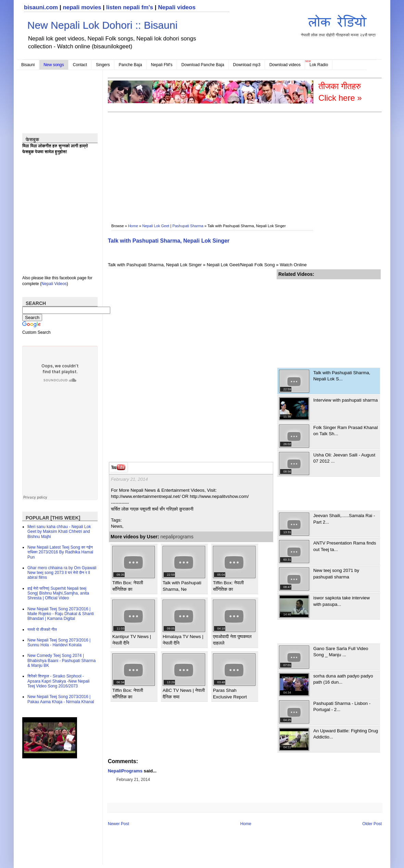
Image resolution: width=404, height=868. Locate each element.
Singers (103, 65)
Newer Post (118, 824)
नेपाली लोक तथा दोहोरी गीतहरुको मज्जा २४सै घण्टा (338, 25)
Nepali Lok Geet (156, 226)
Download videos (285, 65)
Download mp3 (247, 65)
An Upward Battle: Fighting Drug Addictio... (346, 734)
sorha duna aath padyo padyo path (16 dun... (343, 679)
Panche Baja (130, 65)
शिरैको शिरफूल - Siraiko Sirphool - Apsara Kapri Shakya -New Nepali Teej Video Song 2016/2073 (58, 681)
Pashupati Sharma (188, 226)
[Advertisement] (158, 163)
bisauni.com (41, 7)
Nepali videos (177, 7)
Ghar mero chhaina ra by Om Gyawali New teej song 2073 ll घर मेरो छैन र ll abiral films (62, 573)
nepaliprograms (177, 537)
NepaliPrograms (125, 771)
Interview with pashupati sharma (345, 400)
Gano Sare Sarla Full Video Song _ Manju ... (341, 652)
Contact (80, 65)
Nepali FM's (162, 65)
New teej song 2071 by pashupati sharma (336, 573)
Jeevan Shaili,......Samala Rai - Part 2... (344, 519)
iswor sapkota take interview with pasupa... (342, 601)
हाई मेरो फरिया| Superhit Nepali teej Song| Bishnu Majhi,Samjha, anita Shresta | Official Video (58, 593)
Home (133, 226)
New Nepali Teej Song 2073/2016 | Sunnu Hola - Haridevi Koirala (59, 643)
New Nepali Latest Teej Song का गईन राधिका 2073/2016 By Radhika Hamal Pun (60, 552)
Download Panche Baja (203, 65)
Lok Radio (319, 65)
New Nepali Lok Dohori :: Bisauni (103, 25)
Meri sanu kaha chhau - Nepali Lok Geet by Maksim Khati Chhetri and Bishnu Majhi (59, 532)
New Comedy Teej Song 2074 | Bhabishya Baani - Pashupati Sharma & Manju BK (61, 661)
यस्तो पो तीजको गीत (42, 629)
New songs (54, 65)
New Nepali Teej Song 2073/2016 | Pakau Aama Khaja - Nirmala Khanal (61, 699)
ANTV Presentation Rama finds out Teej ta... (345, 546)
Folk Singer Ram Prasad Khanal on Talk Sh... (345, 431)
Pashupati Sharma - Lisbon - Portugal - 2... (342, 706)
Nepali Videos (54, 284)
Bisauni (28, 65)
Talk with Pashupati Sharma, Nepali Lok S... (342, 376)
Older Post (372, 824)
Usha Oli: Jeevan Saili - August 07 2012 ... (344, 458)
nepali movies (82, 7)
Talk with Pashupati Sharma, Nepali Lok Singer (169, 241)
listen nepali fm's (130, 7)
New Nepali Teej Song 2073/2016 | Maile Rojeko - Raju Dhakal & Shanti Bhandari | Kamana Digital (61, 614)
